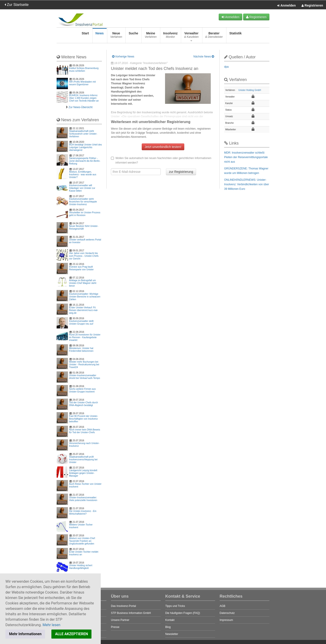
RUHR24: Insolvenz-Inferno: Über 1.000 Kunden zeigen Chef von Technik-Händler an (84, 98)
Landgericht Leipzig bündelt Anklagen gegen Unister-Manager (83, 473)
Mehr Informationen (25, 634)
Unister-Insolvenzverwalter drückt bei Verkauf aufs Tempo (85, 377)
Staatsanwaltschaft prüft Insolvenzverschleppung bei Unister (83, 460)
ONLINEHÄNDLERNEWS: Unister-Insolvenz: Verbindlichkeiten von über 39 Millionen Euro (247, 184)
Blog (168, 627)
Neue (116, 36)
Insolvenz (170, 36)
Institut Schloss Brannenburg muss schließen (84, 70)
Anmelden (286, 6)
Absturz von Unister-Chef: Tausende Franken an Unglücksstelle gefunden (82, 541)
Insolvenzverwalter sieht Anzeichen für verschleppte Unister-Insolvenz (83, 202)
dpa (226, 67)
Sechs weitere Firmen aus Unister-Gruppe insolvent (82, 390)
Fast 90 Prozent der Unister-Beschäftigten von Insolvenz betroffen (84, 419)
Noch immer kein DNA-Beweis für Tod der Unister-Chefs (85, 431)
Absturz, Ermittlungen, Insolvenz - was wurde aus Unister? (83, 175)
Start (85, 36)
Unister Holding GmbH (250, 90)
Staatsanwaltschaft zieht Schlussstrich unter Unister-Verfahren (83, 134)
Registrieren (312, 6)
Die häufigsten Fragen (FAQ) (183, 613)
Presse (115, 627)
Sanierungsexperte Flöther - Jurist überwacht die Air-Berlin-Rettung (85, 161)
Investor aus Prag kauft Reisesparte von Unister (81, 268)
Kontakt (170, 620)
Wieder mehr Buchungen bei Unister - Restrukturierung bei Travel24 (84, 365)
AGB (222, 606)
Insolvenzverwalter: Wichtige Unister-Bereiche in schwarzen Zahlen (85, 297)
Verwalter (191, 36)
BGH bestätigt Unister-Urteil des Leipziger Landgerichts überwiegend (85, 147)
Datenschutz (227, 613)
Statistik (235, 36)
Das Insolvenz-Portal (123, 606)
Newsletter (172, 634)
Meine (151, 36)
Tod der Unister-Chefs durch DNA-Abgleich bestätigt (83, 404)
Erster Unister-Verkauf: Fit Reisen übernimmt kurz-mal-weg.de (84, 310)
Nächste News (204, 57)
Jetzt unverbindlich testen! (163, 147)
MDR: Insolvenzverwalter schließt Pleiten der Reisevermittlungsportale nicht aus (246, 157)
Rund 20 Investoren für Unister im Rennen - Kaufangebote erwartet (85, 337)
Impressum (226, 620)
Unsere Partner (120, 620)
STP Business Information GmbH (131, 613)
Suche (133, 36)
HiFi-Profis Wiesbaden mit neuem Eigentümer (82, 83)
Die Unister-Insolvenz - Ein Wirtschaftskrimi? (83, 512)
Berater (214, 36)
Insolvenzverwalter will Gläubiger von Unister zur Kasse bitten (82, 188)
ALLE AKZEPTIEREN (71, 634)
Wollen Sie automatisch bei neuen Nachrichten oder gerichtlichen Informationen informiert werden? (161, 160)
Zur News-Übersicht (81, 107)
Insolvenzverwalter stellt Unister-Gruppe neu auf (81, 322)
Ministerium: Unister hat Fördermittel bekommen (81, 350)
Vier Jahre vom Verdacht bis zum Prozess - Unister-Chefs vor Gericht (84, 256)
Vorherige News (123, 57)
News (100, 36)
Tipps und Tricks (175, 606)
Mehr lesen (52, 625)
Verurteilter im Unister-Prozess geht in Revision (85, 214)
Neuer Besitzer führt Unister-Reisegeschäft (84, 227)
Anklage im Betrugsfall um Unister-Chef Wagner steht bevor (83, 283)
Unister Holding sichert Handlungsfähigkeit (81, 567)
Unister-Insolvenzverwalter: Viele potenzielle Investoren (83, 499)
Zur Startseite (17, 5)
